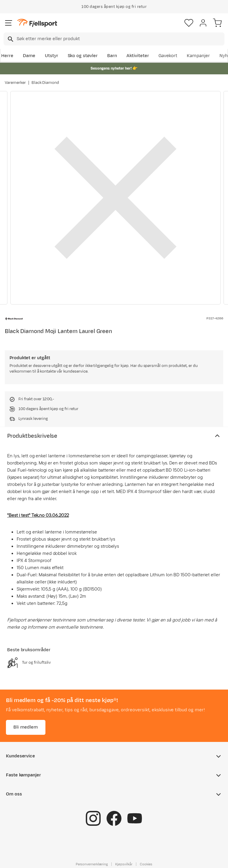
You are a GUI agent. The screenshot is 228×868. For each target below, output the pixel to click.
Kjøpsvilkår (124, 864)
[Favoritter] (189, 23)
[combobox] (114, 39)
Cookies (146, 864)
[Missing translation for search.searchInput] (10, 39)
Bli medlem (26, 727)
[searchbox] (120, 39)
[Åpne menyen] (9, 23)
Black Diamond (45, 83)
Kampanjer (198, 56)
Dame (29, 56)
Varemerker (15, 83)
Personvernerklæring (92, 864)
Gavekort (168, 56)
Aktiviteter (138, 56)
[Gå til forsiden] (37, 23)
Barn (112, 56)
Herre (7, 56)
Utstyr (52, 56)
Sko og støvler (83, 56)
